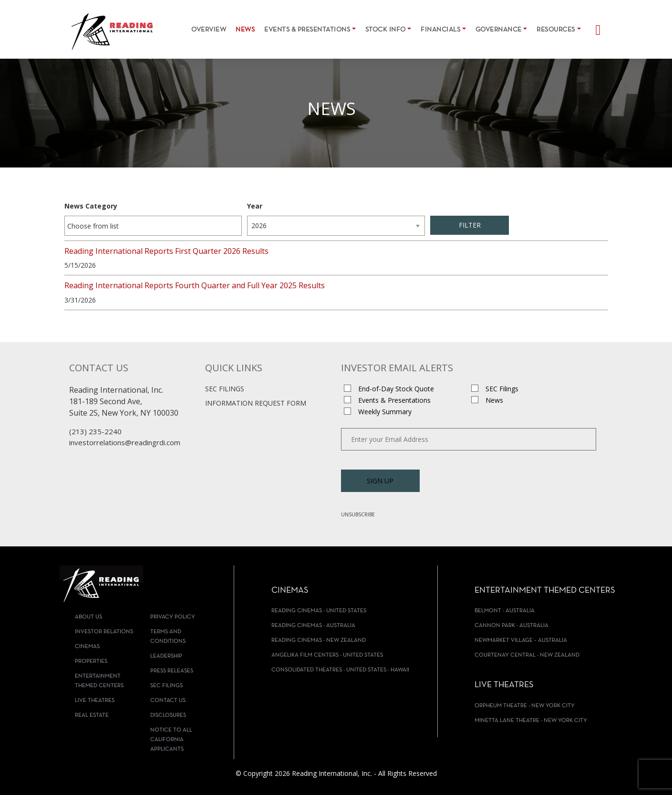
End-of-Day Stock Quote (396, 389)
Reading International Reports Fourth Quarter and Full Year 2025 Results (195, 285)
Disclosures (168, 715)
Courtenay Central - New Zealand (527, 655)
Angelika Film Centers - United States (327, 655)
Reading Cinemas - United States (319, 611)
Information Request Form (256, 403)
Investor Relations (104, 632)
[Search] (594, 27)
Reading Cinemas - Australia (313, 626)
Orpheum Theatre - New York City (525, 706)
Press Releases (172, 671)
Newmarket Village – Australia (521, 640)
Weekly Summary (385, 412)
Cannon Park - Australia (512, 626)
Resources (556, 30)
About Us (88, 617)
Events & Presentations (307, 30)
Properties (91, 661)
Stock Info (386, 30)
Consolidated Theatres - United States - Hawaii (340, 670)
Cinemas (87, 647)
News (245, 30)
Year (255, 206)
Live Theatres (95, 701)
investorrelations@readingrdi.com (125, 442)
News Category (91, 206)
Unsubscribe (358, 514)
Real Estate (92, 715)
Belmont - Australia (505, 611)
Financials (440, 30)
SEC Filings (225, 389)
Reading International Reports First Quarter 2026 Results (166, 251)
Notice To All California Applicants (171, 740)
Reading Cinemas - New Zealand (319, 640)
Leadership (166, 656)
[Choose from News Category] (99, 226)
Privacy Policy (173, 617)
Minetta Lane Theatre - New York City (531, 721)
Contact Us (168, 701)
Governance (499, 30)
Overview (209, 30)
